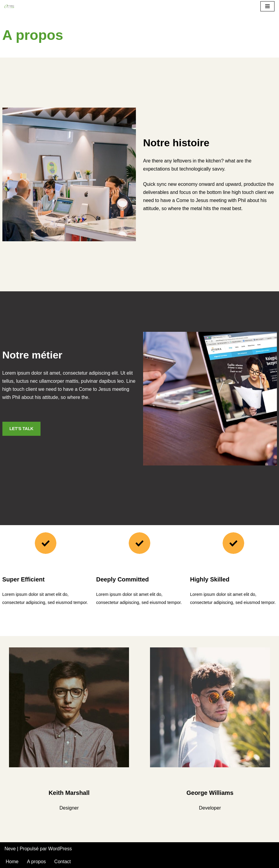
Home (12, 862)
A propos (36, 862)
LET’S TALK (22, 429)
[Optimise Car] (9, 6)
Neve (10, 849)
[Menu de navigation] (267, 6)
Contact (63, 862)
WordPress (60, 849)
